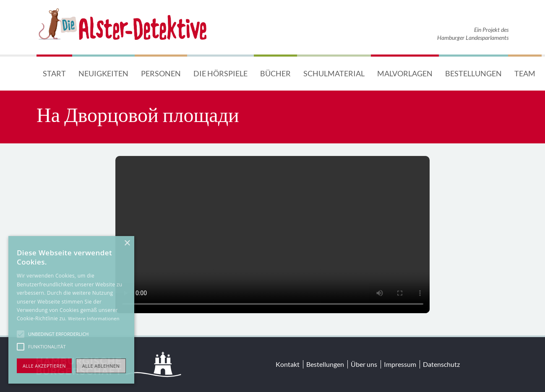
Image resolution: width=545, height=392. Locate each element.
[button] (21, 334)
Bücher (275, 73)
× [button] (127, 243)
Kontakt (288, 364)
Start (54, 73)
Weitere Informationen (94, 318)
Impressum (400, 364)
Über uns (364, 364)
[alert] (71, 310)
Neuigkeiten (103, 73)
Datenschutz (441, 364)
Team (525, 73)
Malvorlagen (405, 73)
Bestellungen (473, 73)
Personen (161, 73)
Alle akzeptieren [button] (44, 366)
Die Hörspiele (220, 73)
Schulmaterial (334, 73)
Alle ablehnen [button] (101, 366)
